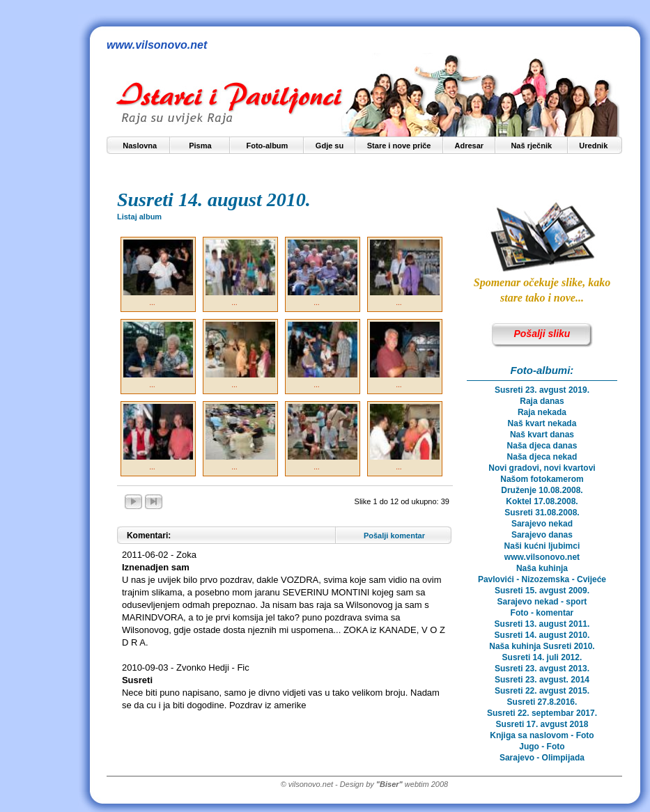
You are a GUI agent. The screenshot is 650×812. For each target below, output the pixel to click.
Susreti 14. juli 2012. (542, 657)
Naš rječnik (531, 146)
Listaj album (139, 217)
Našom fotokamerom (542, 479)
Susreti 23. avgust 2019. (542, 390)
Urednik (593, 146)
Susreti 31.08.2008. (542, 513)
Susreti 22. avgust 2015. (542, 691)
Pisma (200, 146)
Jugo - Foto (542, 747)
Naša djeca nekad (542, 457)
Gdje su (330, 146)
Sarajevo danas (542, 535)
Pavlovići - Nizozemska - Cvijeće (542, 579)
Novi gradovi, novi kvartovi (542, 468)
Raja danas (542, 401)
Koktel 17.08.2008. (542, 501)
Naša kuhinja (542, 568)
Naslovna (140, 146)
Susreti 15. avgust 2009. (542, 591)
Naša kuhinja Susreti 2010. (542, 646)
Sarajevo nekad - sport (542, 602)
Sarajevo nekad (542, 524)
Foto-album (267, 146)
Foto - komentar (542, 613)
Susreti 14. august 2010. (542, 635)
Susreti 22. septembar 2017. (542, 713)
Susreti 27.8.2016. (542, 702)
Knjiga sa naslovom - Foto (542, 735)
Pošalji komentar (394, 536)
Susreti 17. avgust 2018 (542, 724)
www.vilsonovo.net (542, 557)
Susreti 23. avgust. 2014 (542, 680)
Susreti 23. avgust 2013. (542, 669)
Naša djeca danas (542, 446)
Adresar (469, 146)
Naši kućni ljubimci (542, 546)
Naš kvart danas (542, 435)
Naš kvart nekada (542, 423)
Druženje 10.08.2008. (542, 490)
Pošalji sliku (542, 334)
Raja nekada (542, 412)
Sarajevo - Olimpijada (542, 758)
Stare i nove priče (399, 146)
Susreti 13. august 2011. (542, 624)
